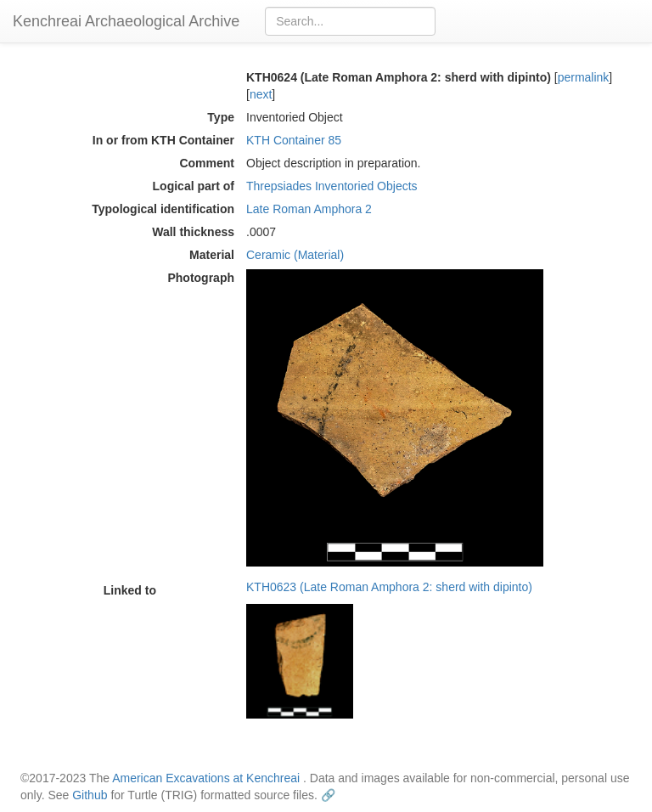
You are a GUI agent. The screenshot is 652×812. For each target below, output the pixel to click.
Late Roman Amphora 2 (309, 209)
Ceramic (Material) (295, 255)
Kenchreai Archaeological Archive (126, 21)
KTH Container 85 (294, 140)
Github (90, 795)
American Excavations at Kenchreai (206, 778)
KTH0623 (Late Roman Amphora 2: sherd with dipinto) (389, 587)
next (261, 94)
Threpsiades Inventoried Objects (332, 186)
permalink (584, 77)
